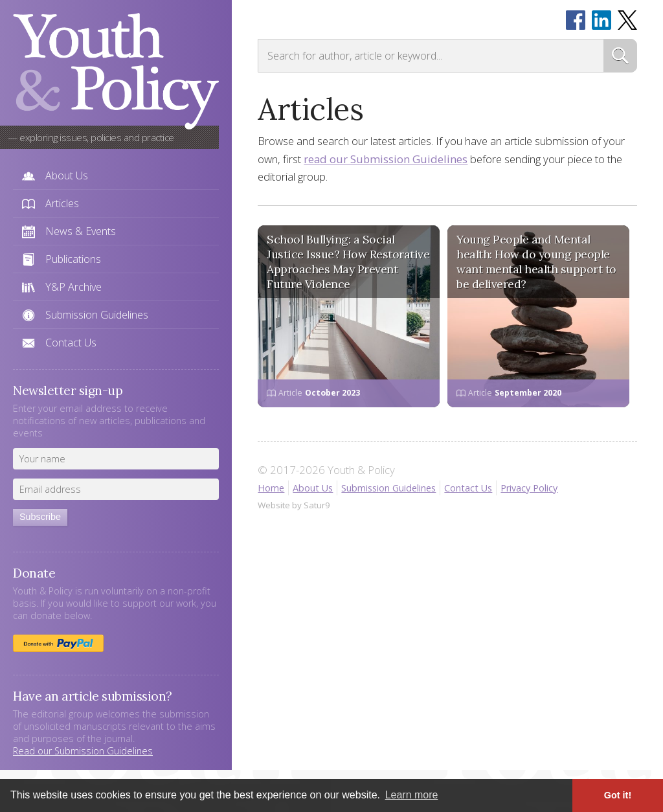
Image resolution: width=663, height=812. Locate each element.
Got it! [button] (618, 795)
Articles (62, 203)
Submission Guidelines (97, 315)
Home (271, 488)
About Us (67, 175)
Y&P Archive (73, 287)
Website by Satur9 (294, 505)
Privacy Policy (529, 488)
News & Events (81, 231)
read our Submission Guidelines (386, 159)
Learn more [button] (412, 795)
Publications (73, 259)
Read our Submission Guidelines (83, 751)
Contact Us (71, 343)
